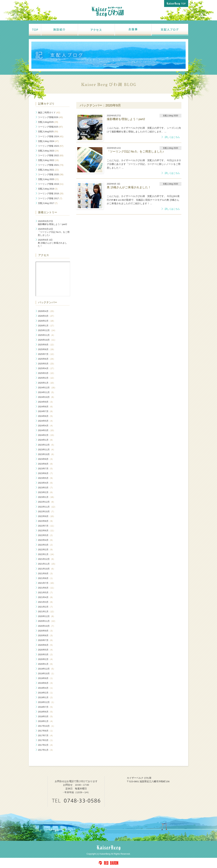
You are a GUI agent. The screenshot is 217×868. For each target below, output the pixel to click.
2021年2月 (46, 607)
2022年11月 (47, 507)
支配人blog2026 (48, 122)
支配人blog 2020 (48, 179)
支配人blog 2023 (48, 151)
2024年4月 (46, 426)
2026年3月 (47, 316)
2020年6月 (46, 645)
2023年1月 (47, 497)
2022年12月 (47, 502)
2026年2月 (47, 321)
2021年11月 (47, 564)
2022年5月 (46, 535)
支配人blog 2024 (48, 141)
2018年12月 (47, 702)
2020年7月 (46, 640)
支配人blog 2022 (48, 160)
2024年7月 (46, 411)
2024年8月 (46, 407)
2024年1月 (46, 440)
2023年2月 (46, 492)
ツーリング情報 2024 (51, 136)
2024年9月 (46, 402)
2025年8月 (47, 349)
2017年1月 (46, 750)
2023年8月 (46, 464)
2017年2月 (46, 745)
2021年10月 (47, 569)
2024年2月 (47, 435)
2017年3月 (46, 740)
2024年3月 (47, 430)
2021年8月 (46, 578)
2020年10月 (47, 626)
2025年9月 (47, 345)
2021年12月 (47, 559)
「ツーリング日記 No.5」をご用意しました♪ (54, 232)
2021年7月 (47, 583)
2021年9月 (46, 573)
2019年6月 (46, 683)
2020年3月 (46, 654)
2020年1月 (46, 664)
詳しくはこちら (172, 137)
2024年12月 (47, 388)
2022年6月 (47, 531)
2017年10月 (47, 726)
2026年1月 (47, 326)
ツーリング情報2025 (50, 127)
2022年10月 (47, 512)
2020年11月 (47, 621)
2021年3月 (46, 602)
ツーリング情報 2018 (51, 193)
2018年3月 (46, 716)
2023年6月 (46, 473)
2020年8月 (46, 635)
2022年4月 (46, 540)
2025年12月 (47, 330)
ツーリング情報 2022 (51, 155)
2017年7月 (46, 735)
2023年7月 (46, 469)
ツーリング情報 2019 (51, 184)
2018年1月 (46, 721)
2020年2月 (46, 659)
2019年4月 (46, 688)
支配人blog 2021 (48, 170)
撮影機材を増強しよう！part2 (52, 223)
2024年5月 (46, 421)
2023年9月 (46, 459)
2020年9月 (46, 631)
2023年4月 (46, 483)
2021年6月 (47, 588)
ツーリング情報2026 (50, 117)
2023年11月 (47, 450)
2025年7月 (47, 354)
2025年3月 (47, 373)
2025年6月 (47, 359)
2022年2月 (46, 550)
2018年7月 (46, 707)
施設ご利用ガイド (49, 112)
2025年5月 (47, 364)
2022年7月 (47, 526)
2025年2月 (47, 378)
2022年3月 (46, 545)
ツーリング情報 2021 (51, 165)
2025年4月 (47, 368)
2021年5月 (46, 593)
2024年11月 (47, 392)
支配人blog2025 (48, 132)
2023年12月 (47, 445)
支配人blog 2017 (48, 203)
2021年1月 (47, 612)
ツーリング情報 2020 (51, 174)
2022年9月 (47, 516)
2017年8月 (46, 731)
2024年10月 (47, 397)
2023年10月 (47, 454)
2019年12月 (47, 669)
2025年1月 (47, 383)
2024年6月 (46, 416)
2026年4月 (47, 311)
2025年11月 (47, 335)
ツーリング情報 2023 (51, 146)
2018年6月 (46, 712)
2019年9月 (46, 678)
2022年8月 (46, 521)
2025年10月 (47, 340)
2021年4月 (46, 597)
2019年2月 (46, 693)
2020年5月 (46, 650)
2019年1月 (46, 697)
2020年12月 (47, 616)
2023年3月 (46, 488)
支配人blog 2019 (48, 189)
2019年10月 (47, 673)
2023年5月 (46, 478)
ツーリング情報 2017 (50, 198)
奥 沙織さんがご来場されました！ (52, 243)
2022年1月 (47, 554)
